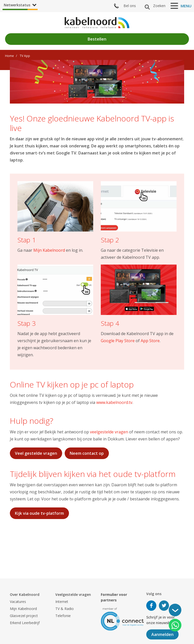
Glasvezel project (24, 616)
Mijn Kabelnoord (49, 250)
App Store (150, 341)
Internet (62, 602)
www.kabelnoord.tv (114, 402)
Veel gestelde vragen (36, 453)
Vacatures (18, 602)
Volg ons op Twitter (164, 606)
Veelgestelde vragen (73, 594)
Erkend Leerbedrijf (25, 623)
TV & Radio (65, 609)
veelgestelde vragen (109, 432)
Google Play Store (118, 341)
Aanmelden (162, 634)
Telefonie (63, 616)
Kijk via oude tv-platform (39, 513)
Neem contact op (87, 453)
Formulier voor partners (114, 597)
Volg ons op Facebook (151, 606)
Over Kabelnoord (25, 594)
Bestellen (97, 39)
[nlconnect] (122, 619)
